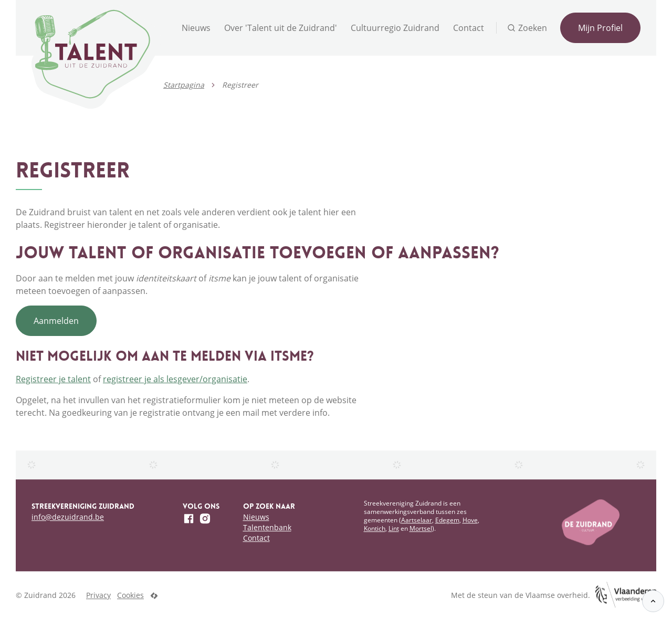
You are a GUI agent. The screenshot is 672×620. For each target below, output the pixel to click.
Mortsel (421, 528)
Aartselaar (417, 520)
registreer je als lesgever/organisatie (175, 379)
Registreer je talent (53, 379)
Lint (394, 528)
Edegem (447, 520)
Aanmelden (56, 321)
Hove (470, 520)
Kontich (375, 528)
